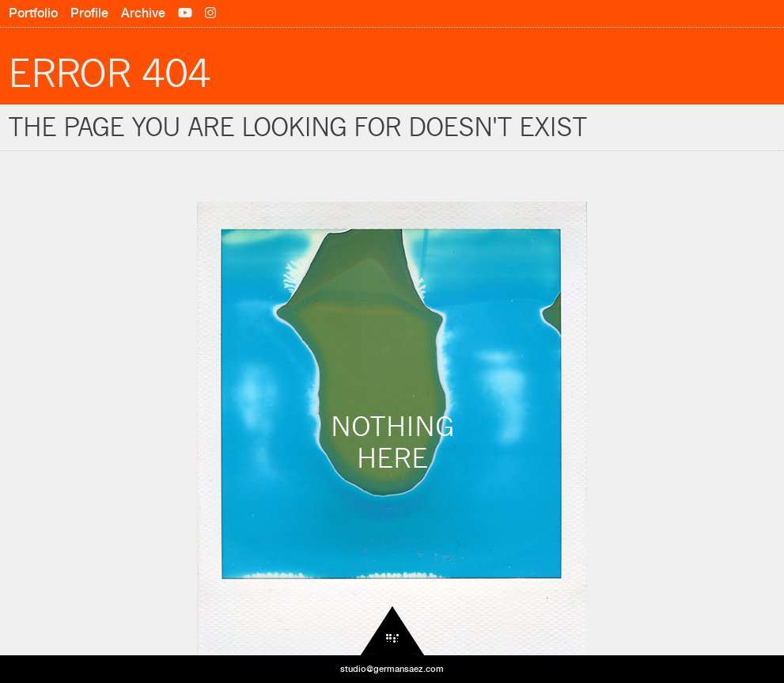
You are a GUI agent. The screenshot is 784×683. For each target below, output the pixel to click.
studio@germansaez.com (392, 669)
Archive (143, 13)
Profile (89, 13)
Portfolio (33, 13)
